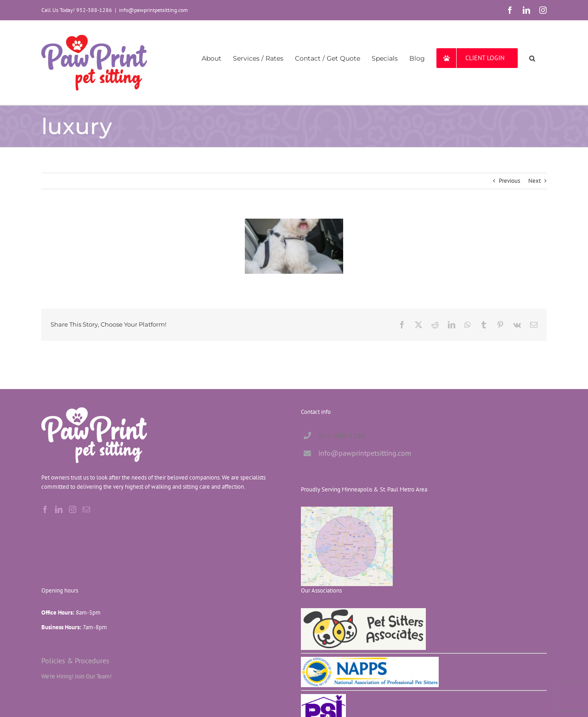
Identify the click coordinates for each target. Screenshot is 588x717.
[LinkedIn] (59, 509)
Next (534, 181)
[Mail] (86, 509)
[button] (532, 58)
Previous (509, 181)
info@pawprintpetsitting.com (153, 10)
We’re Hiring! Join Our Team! (76, 676)
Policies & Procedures (75, 660)
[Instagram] (73, 509)
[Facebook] (45, 509)
